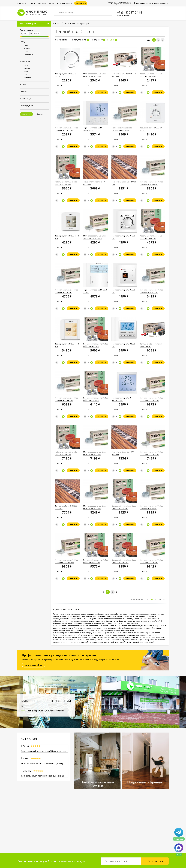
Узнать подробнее (33, 665)
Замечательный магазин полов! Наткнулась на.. (43, 751)
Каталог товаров (28, 24)
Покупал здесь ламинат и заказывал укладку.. (43, 763)
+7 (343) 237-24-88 (130, 12)
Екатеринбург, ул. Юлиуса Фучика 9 (152, 3)
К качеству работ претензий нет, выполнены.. (43, 776)
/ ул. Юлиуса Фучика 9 (46, 711)
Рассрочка (81, 3)
